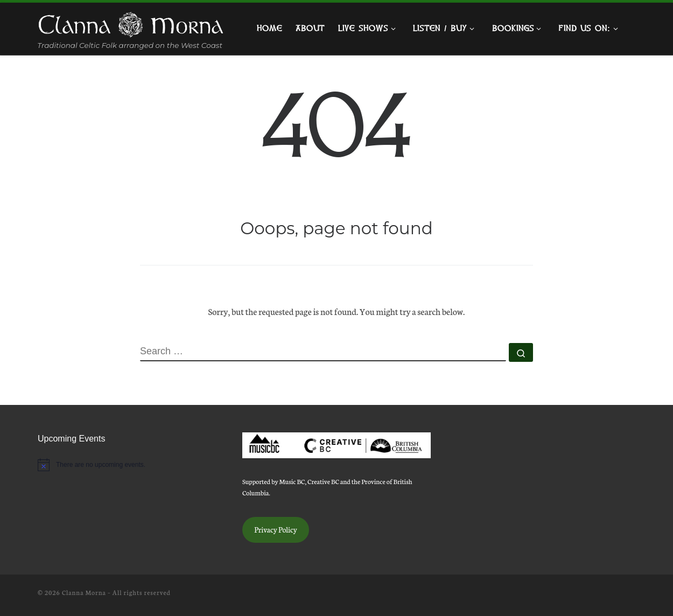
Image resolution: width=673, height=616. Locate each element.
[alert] (132, 465)
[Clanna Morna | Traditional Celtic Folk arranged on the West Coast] (131, 23)
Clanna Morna (84, 592)
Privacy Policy (276, 529)
